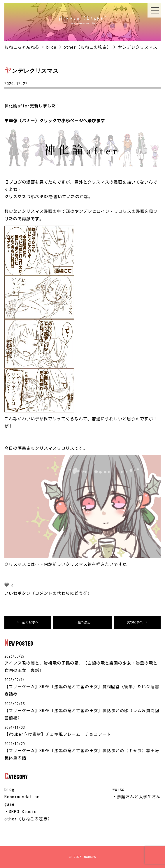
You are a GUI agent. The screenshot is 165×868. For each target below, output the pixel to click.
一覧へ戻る (82, 622)
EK (68, 211)
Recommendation (22, 797)
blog (9, 789)
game (9, 804)
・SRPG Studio (21, 812)
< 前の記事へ (28, 622)
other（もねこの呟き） (28, 819)
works (119, 789)
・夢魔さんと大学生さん (137, 797)
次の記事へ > (137, 622)
